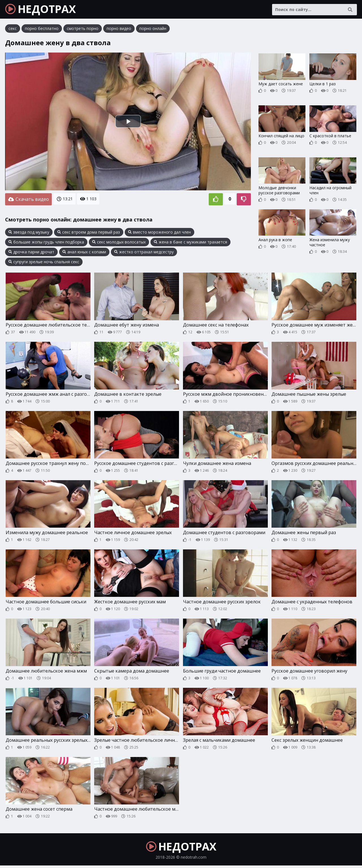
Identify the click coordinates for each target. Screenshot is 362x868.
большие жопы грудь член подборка (46, 243)
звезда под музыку (29, 233)
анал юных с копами (84, 253)
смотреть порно (83, 30)
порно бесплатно (42, 30)
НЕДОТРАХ (43, 10)
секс (13, 30)
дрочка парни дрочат (31, 253)
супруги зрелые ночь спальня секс (44, 262)
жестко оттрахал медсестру (144, 253)
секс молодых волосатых (119, 243)
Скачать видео (28, 200)
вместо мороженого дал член (160, 233)
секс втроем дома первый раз (89, 233)
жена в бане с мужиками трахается (190, 243)
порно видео (119, 30)
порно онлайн (153, 30)
